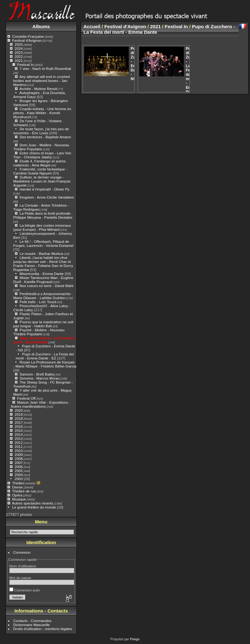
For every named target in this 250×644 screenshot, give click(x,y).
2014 (19, 434)
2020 (19, 410)
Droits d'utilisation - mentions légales (43, 629)
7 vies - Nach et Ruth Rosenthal (45, 69)
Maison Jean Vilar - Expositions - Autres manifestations (41, 404)
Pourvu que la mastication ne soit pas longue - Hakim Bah (43, 324)
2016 (19, 426)
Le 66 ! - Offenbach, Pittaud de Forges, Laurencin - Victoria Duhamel (43, 243)
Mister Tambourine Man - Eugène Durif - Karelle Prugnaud (43, 280)
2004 (19, 475)
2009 (19, 455)
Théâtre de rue (24, 491)
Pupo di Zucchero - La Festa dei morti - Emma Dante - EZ (45, 356)
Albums (41, 26)
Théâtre (18, 483)
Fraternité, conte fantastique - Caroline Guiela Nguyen (40, 171)
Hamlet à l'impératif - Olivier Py (44, 189)
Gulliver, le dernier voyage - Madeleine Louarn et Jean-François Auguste (42, 181)
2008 (19, 459)
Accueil (92, 26)
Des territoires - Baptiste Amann (45, 137)
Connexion (22, 552)
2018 (19, 418)
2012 (19, 442)
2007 (19, 463)
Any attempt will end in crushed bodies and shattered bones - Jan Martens (42, 81)
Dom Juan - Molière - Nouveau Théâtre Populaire (41, 147)
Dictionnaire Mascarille (32, 625)
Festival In (25, 64)
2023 (19, 52)
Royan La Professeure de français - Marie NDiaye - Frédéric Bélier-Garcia (45, 364)
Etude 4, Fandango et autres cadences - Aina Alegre (40, 163)
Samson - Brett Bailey (37, 374)
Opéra (17, 495)
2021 (19, 60)
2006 (19, 467)
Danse (17, 487)
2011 (19, 447)
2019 (19, 414)
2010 (19, 451)
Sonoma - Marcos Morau (39, 378)
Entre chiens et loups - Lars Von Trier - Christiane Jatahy (42, 155)
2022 (19, 56)
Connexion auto (25, 590)
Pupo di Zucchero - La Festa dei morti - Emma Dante (44, 340)
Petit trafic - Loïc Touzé (38, 302)
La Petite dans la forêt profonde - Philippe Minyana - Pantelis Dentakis (43, 215)
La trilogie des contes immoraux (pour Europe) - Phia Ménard (42, 227)
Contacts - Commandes (32, 621)
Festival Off (26, 398)
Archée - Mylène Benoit (38, 89)
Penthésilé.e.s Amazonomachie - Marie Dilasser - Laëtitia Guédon (43, 296)
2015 (19, 430)
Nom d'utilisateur (23, 566)
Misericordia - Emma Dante (42, 274)
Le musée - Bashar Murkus (42, 253)
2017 (19, 422)
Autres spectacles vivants (33, 503)
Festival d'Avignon (27, 40)
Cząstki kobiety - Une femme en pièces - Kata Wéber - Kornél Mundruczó (42, 113)
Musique (19, 499)
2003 (19, 479)
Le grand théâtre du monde (34, 507)
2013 (19, 438)
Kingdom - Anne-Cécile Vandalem (47, 197)
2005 (19, 471)
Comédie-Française (28, 36)
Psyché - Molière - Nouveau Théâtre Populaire (39, 332)
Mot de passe (20, 578)
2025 (19, 44)
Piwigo (135, 639)
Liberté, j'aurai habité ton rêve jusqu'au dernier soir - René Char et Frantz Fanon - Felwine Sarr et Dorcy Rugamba (43, 264)
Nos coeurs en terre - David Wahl (46, 286)
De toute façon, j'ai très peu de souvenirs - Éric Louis (41, 131)
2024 (19, 48)
